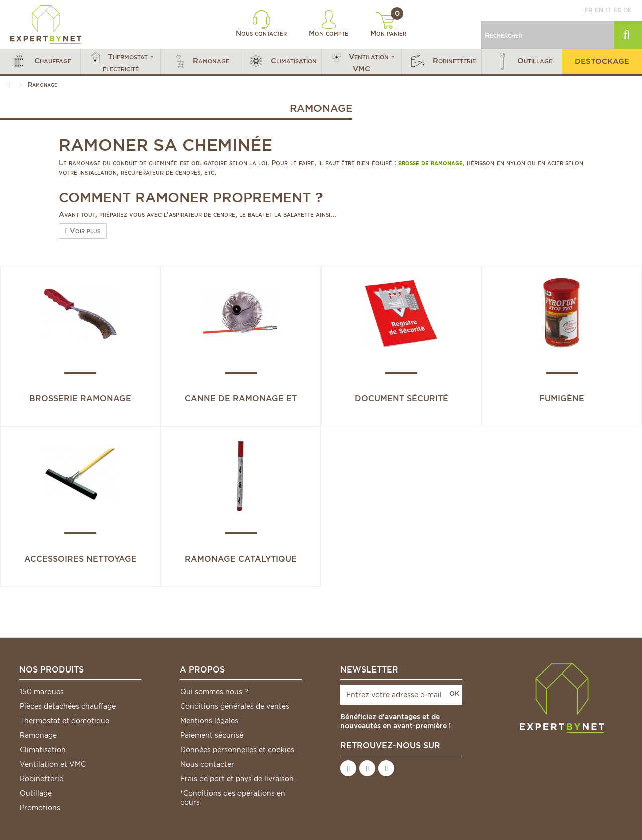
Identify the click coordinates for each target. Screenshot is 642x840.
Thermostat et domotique (64, 721)
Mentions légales (209, 721)
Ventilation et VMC (53, 764)
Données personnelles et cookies (237, 750)
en (599, 10)
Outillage (36, 793)
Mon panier (388, 25)
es (617, 10)
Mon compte (329, 24)
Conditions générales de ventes (235, 706)
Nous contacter (261, 24)
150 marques (42, 692)
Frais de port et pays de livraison (237, 779)
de (628, 10)
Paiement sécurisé (212, 735)
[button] (40, 61)
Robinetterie (41, 779)
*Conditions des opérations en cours (233, 798)
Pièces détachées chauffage (68, 706)
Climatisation (43, 750)
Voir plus (83, 231)
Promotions (40, 808)
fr (589, 10)
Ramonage (38, 735)
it (608, 10)
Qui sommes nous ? (214, 692)
